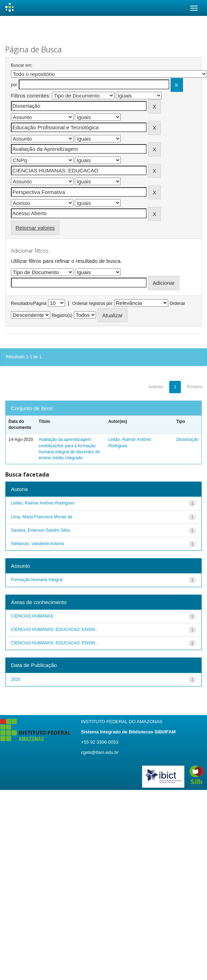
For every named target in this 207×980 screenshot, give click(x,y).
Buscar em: (22, 65)
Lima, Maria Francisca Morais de (42, 517)
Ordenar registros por (92, 303)
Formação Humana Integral (37, 580)
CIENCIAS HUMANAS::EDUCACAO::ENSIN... (55, 630)
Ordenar (177, 303)
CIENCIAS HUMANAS (32, 616)
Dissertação (187, 439)
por (14, 85)
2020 (16, 679)
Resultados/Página (29, 303)
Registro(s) (62, 315)
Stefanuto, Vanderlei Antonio (38, 544)
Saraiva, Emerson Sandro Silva (40, 530)
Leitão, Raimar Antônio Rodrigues (43, 503)
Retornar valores (35, 228)
